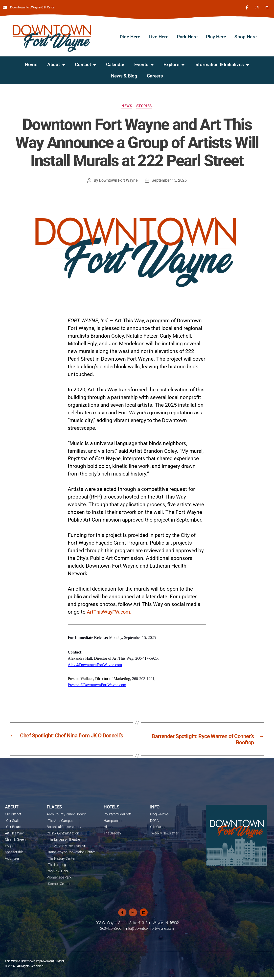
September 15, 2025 (169, 180)
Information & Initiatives (222, 64)
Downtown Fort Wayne (118, 180)
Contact (86, 64)
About (56, 64)
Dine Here (130, 37)
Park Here (187, 37)
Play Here (216, 37)
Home (31, 64)
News (127, 106)
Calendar (115, 64)
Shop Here (246, 37)
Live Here (159, 37)
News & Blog (124, 76)
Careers (155, 76)
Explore (174, 64)
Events (144, 64)
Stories (145, 106)
